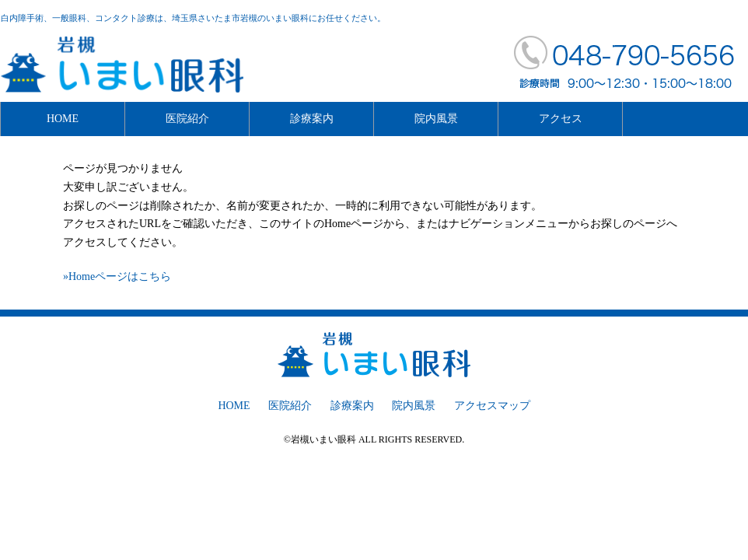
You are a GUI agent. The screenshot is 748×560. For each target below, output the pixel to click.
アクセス (561, 119)
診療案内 (312, 119)
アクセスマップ (492, 406)
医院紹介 (187, 119)
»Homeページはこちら (117, 276)
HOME (63, 119)
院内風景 (436, 119)
